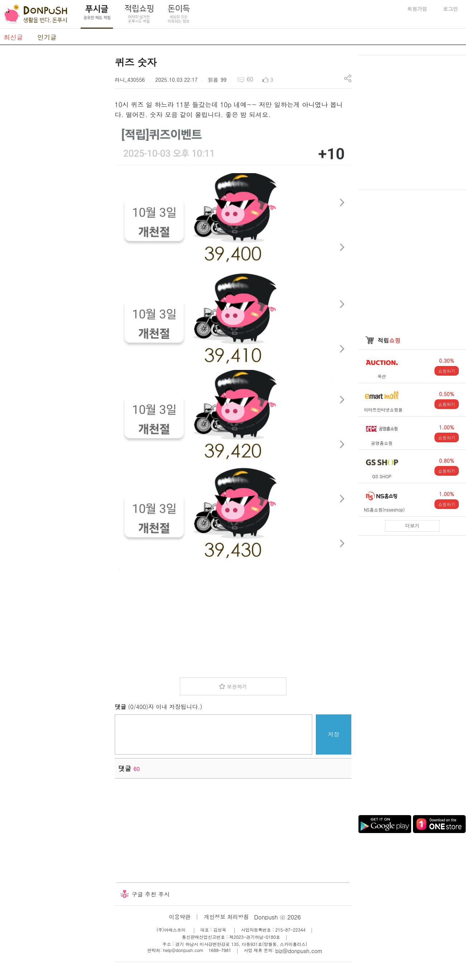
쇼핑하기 (447, 371)
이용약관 (180, 917)
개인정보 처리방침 (226, 917)
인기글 (47, 37)
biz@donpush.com (299, 951)
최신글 (13, 37)
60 (250, 79)
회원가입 (417, 9)
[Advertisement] (233, 622)
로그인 (451, 9)
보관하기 (237, 686)
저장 (334, 734)
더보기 (412, 526)
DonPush (36, 14)
